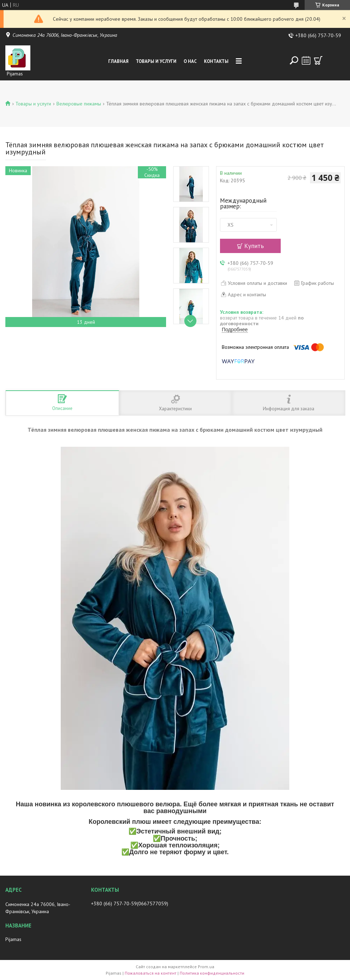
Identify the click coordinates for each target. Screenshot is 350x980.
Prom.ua (206, 967)
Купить (254, 246)
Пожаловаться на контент (151, 973)
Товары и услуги (156, 61)
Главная (118, 61)
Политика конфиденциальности (212, 973)
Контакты (216, 61)
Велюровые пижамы (79, 104)
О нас (190, 61)
